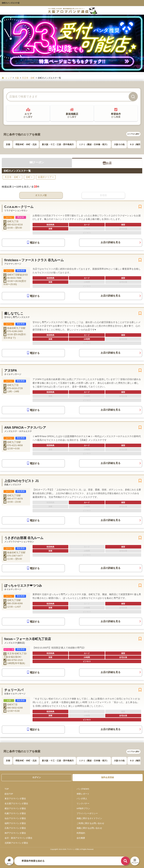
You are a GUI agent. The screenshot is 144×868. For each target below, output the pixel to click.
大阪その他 (119, 144)
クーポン (37, 162)
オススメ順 (41, 195)
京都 (8, 144)
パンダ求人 (82, 799)
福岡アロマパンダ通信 (15, 823)
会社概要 (81, 838)
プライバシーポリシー (87, 813)
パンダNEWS (83, 789)
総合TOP (9, 794)
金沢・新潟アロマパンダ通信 (18, 838)
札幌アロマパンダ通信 (15, 813)
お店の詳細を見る (111, 242)
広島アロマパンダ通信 (15, 828)
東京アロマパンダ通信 (15, 799)
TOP (7, 789)
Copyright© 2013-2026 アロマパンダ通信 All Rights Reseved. (72, 849)
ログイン (37, 777)
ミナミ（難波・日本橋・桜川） (94, 144)
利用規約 (81, 833)
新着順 (103, 195)
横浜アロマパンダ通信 (15, 808)
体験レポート (83, 794)
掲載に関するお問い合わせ (89, 828)
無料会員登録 (108, 777)
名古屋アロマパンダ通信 (16, 803)
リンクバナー (83, 803)
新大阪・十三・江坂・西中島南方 (58, 144)
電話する (33, 242)
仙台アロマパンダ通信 (15, 818)
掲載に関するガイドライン (89, 818)
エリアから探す (133, 134)
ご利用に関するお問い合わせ (90, 823)
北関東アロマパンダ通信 (16, 843)
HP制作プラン (83, 808)
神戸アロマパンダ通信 (15, 833)
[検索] (133, 97)
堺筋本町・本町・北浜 (26, 144)
